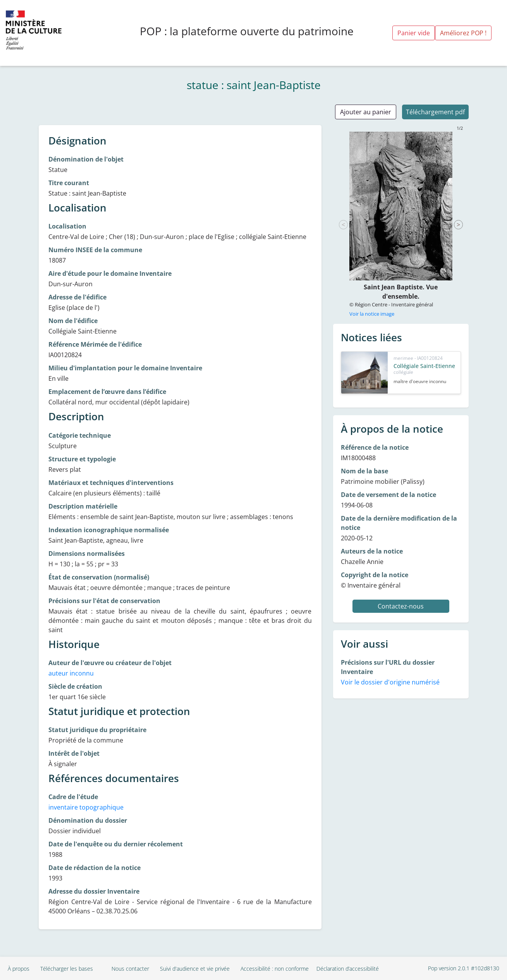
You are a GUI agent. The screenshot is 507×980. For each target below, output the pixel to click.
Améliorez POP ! (463, 33)
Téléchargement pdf (435, 112)
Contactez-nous (401, 606)
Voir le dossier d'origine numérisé (390, 682)
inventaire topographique (86, 807)
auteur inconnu (71, 673)
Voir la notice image (372, 314)
